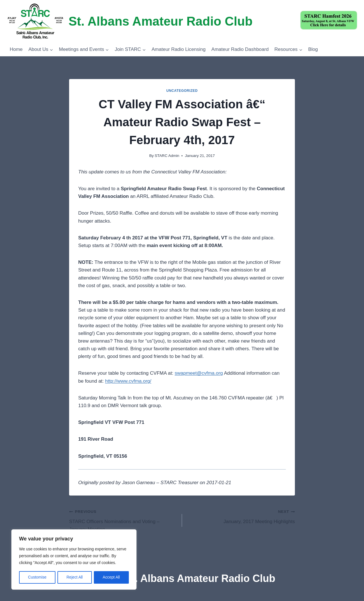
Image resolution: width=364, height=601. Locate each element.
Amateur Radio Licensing (179, 49)
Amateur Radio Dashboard (240, 49)
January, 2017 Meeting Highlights (241, 516)
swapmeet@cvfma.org (199, 373)
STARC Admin (167, 156)
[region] (74, 560)
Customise (37, 577)
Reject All (75, 577)
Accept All (111, 577)
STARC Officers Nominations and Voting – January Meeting (123, 520)
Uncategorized (182, 91)
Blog (313, 49)
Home (16, 49)
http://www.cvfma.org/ (128, 381)
